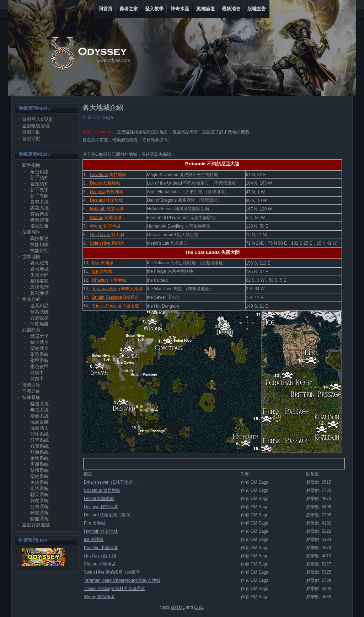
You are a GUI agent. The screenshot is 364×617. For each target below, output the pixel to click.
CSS (199, 607)
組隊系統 (39, 488)
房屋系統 (39, 464)
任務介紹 (31, 391)
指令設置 (39, 226)
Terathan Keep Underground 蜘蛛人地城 (122, 580)
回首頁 (105, 9)
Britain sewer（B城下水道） (110, 482)
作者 (245, 474)
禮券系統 (39, 416)
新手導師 (39, 196)
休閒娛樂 (39, 324)
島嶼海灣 (39, 287)
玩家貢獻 (39, 422)
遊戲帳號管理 (36, 126)
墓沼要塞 (39, 281)
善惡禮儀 (39, 220)
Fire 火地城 (95, 523)
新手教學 (39, 190)
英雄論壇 (205, 9)
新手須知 (39, 178)
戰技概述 (39, 238)
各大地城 (39, 269)
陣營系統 (39, 513)
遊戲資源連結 (36, 525)
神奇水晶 (180, 9)
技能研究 (39, 251)
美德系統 (39, 482)
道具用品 (39, 306)
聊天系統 (39, 494)
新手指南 (31, 165)
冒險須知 (39, 184)
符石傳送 (39, 214)
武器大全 (39, 336)
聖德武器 (39, 348)
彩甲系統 (39, 360)
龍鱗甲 (37, 373)
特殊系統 (31, 397)
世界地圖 (31, 257)
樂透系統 (39, 404)
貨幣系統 (39, 202)
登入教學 (154, 9)
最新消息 (231, 9)
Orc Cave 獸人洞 (100, 556)
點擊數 (312, 474)
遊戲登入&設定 (38, 119)
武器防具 (31, 330)
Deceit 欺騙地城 (99, 499)
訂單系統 (39, 440)
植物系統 (39, 458)
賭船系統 (39, 519)
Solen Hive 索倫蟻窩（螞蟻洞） (114, 572)
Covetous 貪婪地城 (102, 490)
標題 (88, 474)
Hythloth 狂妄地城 (101, 531)
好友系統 (39, 501)
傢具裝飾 (39, 312)
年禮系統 (39, 410)
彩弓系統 (39, 354)
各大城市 (39, 263)
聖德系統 (39, 476)
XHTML (177, 607)
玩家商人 (39, 428)
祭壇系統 (39, 470)
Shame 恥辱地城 (100, 564)
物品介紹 (31, 299)
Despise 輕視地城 (101, 507)
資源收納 (39, 318)
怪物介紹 (31, 385)
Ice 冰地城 (94, 539)
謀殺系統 (39, 208)
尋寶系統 (39, 446)
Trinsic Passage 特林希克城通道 (114, 589)
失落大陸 (39, 275)
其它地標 (39, 293)
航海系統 (39, 452)
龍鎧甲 (37, 379)
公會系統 (39, 507)
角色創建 (39, 172)
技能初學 (39, 244)
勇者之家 (129, 9)
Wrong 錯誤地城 (99, 597)
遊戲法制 (31, 132)
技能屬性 (31, 232)
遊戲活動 (31, 139)
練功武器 (39, 342)
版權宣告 (257, 9)
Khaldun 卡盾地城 (101, 548)
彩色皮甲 (39, 366)
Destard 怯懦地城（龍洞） (109, 515)
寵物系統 (39, 434)
